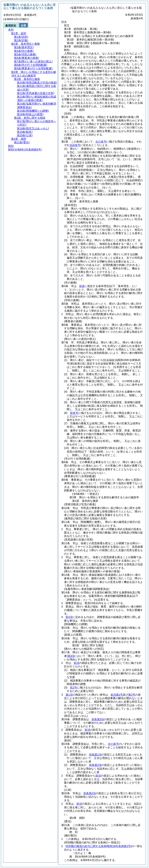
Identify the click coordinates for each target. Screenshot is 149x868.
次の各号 (101, 142)
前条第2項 (95, 765)
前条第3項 (98, 719)
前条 (82, 286)
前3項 (69, 617)
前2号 (74, 688)
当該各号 (75, 145)
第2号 (132, 695)
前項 (76, 663)
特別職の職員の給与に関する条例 (99, 846)
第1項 (69, 695)
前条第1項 (95, 755)
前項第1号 (117, 695)
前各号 (74, 413)
